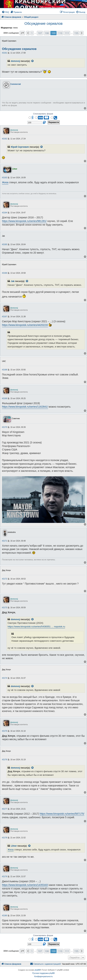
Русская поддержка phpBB (43, 973)
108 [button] (47, 33)
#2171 (5, 541)
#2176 (5, 760)
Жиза (5, 182)
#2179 (5, 877)
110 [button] (60, 33)
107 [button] (40, 33)
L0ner (14, 846)
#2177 (5, 809)
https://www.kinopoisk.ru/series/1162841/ (25, 407)
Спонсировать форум (43, 114)
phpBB (37, 970)
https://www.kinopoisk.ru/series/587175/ (62, 814)
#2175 (5, 731)
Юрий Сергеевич (20, 147)
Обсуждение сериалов (43, 23)
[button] (22, 33)
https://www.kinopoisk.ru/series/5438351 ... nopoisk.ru (36, 627)
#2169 (5, 398)
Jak (13, 281)
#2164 (5, 213)
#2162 (5, 139)
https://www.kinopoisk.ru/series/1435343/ (25, 885)
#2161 (5, 53)
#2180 (5, 916)
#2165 (5, 244)
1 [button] (32, 33)
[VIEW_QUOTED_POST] (33, 61)
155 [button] (76, 33)
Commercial (15, 84)
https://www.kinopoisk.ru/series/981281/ (24, 221)
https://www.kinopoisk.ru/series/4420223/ (25, 325)
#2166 (5, 273)
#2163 (5, 178)
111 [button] (67, 33)
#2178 (5, 838)
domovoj (15, 61)
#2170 (5, 427)
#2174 (5, 678)
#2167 (5, 317)
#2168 (5, 370)
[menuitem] (5, 12)
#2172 (5, 579)
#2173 (5, 608)
